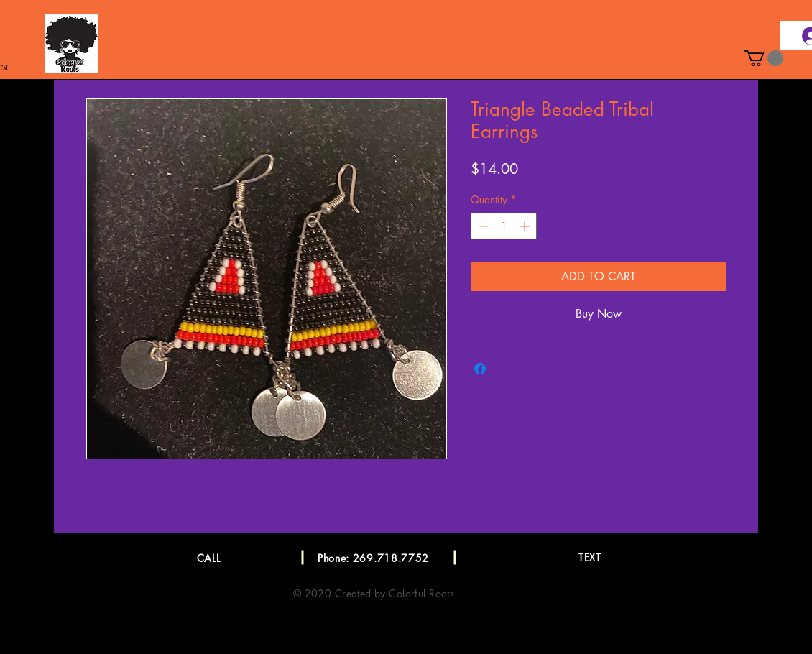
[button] (764, 58)
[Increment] (526, 226)
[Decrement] (482, 226)
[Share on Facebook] (480, 369)
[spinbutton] (504, 226)
